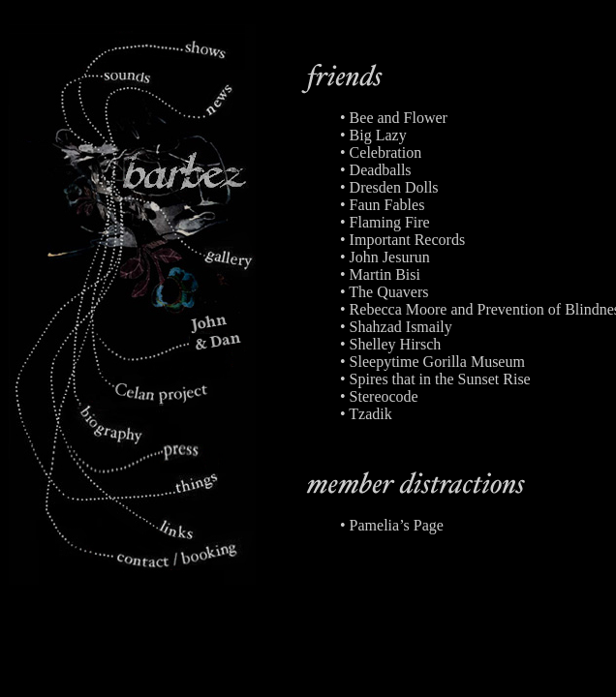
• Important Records (402, 240)
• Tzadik (366, 414)
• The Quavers (385, 292)
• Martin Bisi (380, 274)
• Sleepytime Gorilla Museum (432, 362)
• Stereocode (379, 396)
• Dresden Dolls (389, 187)
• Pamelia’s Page (392, 525)
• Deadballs (376, 170)
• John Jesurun (385, 257)
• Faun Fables (382, 205)
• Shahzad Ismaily (396, 327)
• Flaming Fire (385, 222)
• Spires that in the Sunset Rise (435, 379)
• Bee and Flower (394, 118)
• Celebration (381, 152)
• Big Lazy (373, 135)
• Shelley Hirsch (390, 344)
